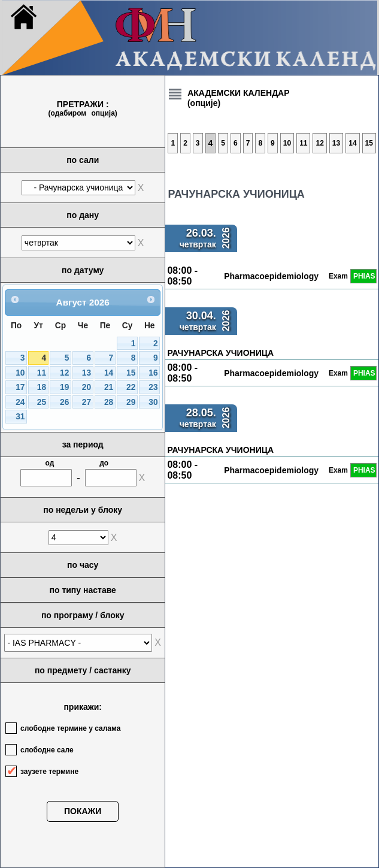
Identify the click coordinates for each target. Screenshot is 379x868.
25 (42, 402)
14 (109, 373)
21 (109, 387)
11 (42, 373)
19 (64, 387)
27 (87, 402)
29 (131, 402)
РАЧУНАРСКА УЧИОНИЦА (220, 353)
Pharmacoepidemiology (271, 276)
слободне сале (47, 750)
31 (20, 417)
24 (20, 402)
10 (20, 373)
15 (131, 373)
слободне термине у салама (70, 728)
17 (20, 387)
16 (153, 373)
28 (109, 402)
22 (131, 387)
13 (87, 373)
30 (153, 402)
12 (64, 373)
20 (87, 387)
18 (42, 387)
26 (64, 402)
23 (153, 387)
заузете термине (49, 772)
